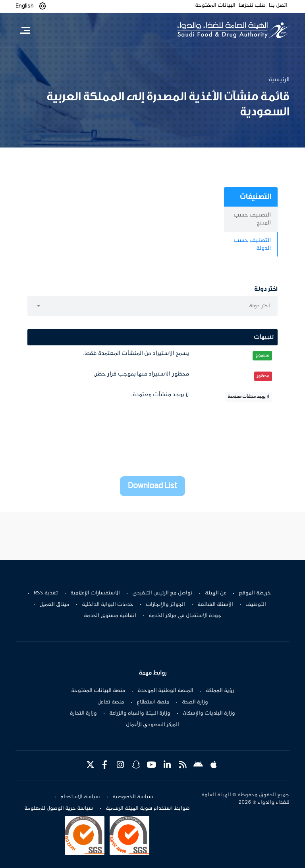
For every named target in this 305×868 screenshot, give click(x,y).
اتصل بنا (278, 6)
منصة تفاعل (111, 702)
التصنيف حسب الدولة (252, 244)
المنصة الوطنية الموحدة (166, 691)
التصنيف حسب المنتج (252, 219)
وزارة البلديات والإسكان (209, 713)
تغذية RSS (46, 593)
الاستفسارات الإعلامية (95, 593)
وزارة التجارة (83, 713)
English (25, 6)
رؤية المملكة (220, 691)
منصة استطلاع (153, 702)
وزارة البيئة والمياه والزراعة (140, 713)
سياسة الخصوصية (133, 797)
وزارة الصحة (195, 702)
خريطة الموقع (255, 593)
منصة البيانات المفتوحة (98, 691)
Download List (152, 486)
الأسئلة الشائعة (215, 605)
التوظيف (256, 605)
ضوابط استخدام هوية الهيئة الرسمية (148, 809)
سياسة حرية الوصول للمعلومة (59, 809)
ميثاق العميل (54, 605)
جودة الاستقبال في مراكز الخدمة (185, 616)
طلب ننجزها (252, 6)
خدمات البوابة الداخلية (108, 605)
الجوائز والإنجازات (165, 605)
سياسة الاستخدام (80, 797)
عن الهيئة (216, 593)
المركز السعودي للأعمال (152, 725)
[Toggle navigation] (25, 30)
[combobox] (152, 306)
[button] (42, 6)
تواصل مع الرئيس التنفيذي (162, 593)
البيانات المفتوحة (215, 6)
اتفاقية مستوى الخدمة (110, 616)
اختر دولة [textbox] (260, 306)
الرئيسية (279, 80)
